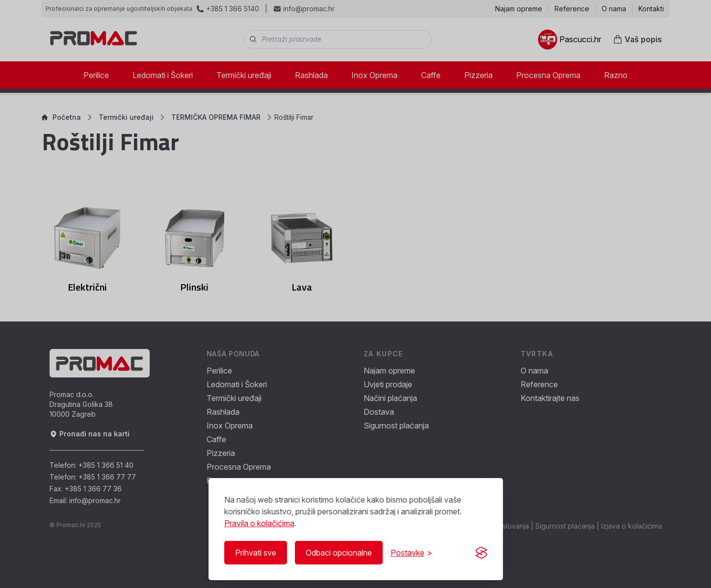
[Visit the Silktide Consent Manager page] (481, 553)
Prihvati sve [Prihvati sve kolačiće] (256, 553)
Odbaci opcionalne (339, 553)
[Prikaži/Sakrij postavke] (411, 553)
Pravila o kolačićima (259, 523)
